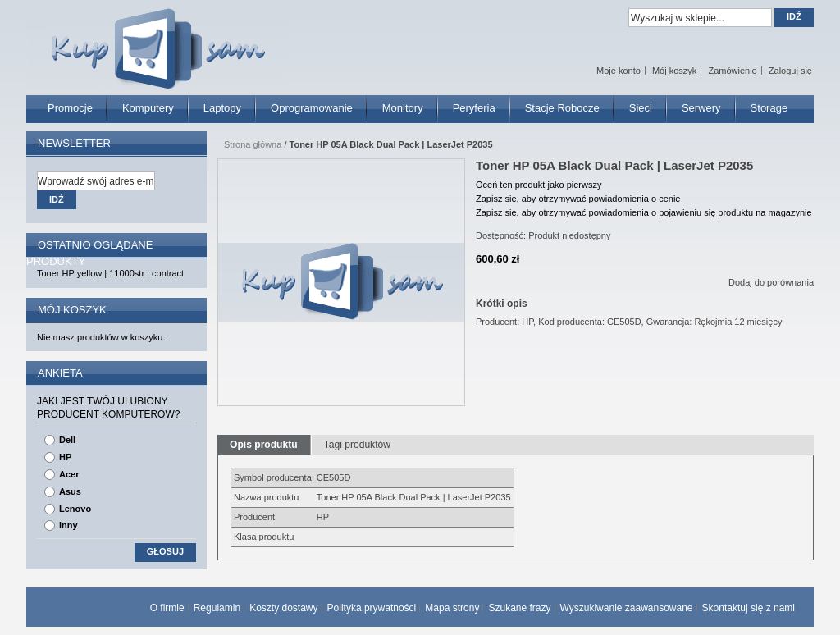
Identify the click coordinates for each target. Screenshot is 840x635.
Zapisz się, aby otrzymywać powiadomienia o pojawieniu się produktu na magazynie (644, 212)
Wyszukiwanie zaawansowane (627, 608)
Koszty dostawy (283, 608)
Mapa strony (452, 608)
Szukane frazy (519, 608)
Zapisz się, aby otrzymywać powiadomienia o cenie (578, 199)
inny (68, 525)
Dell (67, 440)
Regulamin (217, 608)
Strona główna (253, 144)
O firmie (167, 608)
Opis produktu (264, 445)
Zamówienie (732, 71)
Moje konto (619, 71)
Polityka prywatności (372, 608)
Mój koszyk (674, 71)
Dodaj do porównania (771, 282)
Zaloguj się (790, 71)
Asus (70, 491)
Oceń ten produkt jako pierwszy (539, 185)
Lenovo (75, 509)
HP (65, 457)
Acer (69, 474)
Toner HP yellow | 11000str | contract (110, 273)
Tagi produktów (357, 445)
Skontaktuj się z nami (749, 608)
